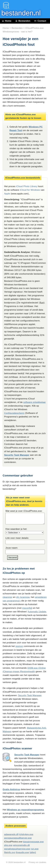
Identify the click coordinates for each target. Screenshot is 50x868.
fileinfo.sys (10, 852)
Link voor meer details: (17, 538)
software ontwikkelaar (34, 402)
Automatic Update (37, 612)
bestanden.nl (20, 862)
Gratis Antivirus (11, 789)
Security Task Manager (17, 455)
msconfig (27, 608)
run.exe (35, 849)
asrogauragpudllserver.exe (18, 838)
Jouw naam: (12, 548)
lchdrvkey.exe (26, 834)
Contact (40, 21)
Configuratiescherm (14, 413)
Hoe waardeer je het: (16, 529)
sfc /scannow (23, 597)
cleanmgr (7, 597)
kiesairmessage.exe (33, 842)
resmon (19, 646)
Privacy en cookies (37, 862)
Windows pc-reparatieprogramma (25, 810)
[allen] (33, 852)
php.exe (8, 845)
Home (7, 21)
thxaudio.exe (22, 852)
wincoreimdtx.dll (21, 845)
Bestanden (23, 21)
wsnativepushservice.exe (17, 849)
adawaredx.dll (11, 834)
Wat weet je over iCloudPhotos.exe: (24, 511)
